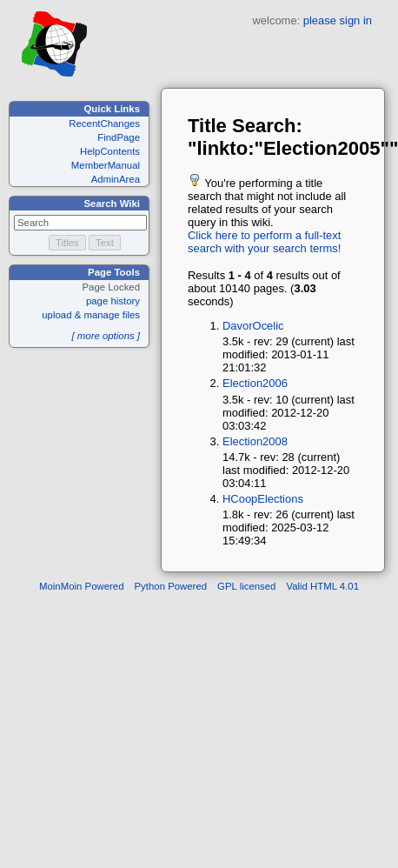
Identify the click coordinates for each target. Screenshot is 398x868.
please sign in (338, 20)
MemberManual (106, 165)
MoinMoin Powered (82, 586)
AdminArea (116, 179)
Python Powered (171, 586)
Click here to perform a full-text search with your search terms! (264, 242)
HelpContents (110, 151)
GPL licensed (246, 586)
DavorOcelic (253, 326)
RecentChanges (104, 124)
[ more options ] (106, 336)
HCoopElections (263, 499)
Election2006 (255, 383)
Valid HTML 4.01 (322, 586)
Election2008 (255, 441)
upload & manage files (91, 315)
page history (113, 301)
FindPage (119, 137)
